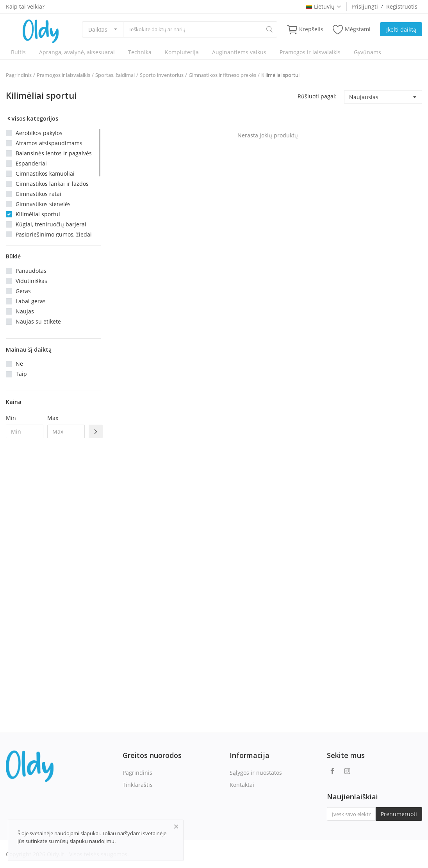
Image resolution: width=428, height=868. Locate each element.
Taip (21, 374)
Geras (23, 291)
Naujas (25, 311)
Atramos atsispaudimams (49, 143)
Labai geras (31, 301)
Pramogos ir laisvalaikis (310, 52)
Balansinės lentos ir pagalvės (54, 153)
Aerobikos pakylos (39, 133)
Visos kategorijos (32, 118)
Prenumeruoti (399, 814)
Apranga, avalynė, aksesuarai (77, 52)
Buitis (18, 52)
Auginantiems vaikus (239, 52)
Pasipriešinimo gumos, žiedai (54, 234)
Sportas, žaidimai (115, 75)
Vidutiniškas (31, 281)
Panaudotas (31, 271)
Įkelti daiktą (401, 29)
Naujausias (364, 97)
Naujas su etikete (38, 321)
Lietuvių (324, 6)
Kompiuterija (182, 52)
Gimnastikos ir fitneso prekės (222, 75)
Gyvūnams (367, 52)
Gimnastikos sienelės (43, 204)
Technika (140, 52)
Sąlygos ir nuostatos (256, 773)
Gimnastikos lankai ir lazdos (52, 184)
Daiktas (98, 29)
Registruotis (402, 6)
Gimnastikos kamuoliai (45, 173)
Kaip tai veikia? (25, 6)
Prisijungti (365, 6)
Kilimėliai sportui (280, 75)
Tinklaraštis (138, 785)
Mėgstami (352, 29)
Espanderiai (31, 163)
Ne (19, 364)
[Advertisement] (53, 571)
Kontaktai (242, 785)
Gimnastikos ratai (38, 194)
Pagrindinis (19, 75)
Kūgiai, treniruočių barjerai (51, 224)
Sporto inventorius (162, 75)
